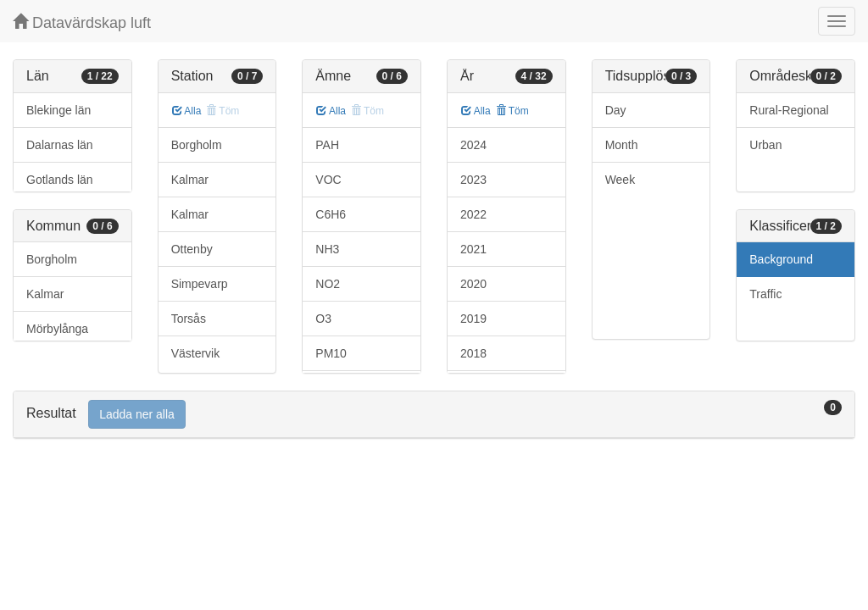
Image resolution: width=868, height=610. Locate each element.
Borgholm (52, 259)
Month (622, 145)
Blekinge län (58, 110)
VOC (328, 180)
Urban (765, 145)
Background (781, 259)
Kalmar (45, 294)
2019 (473, 319)
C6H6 (331, 214)
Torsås (189, 319)
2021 (473, 249)
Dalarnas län (60, 145)
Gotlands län (60, 180)
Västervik (196, 353)
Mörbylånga (57, 329)
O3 (323, 319)
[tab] (434, 415)
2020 (473, 284)
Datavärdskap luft (82, 22)
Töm (512, 111)
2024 (473, 145)
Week (620, 180)
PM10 (331, 353)
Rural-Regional (789, 110)
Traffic (765, 294)
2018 (473, 353)
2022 (473, 214)
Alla (187, 111)
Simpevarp (200, 284)
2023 (473, 180)
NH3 (327, 249)
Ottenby (192, 249)
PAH (327, 145)
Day (616, 110)
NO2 (328, 284)
